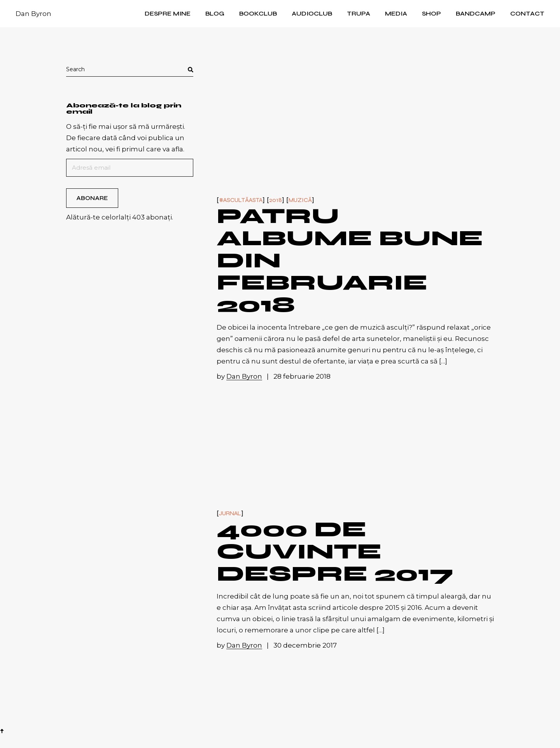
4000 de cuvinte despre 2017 (335, 551)
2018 (276, 200)
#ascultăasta (241, 200)
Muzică (300, 200)
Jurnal (230, 514)
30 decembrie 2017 (305, 645)
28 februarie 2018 (302, 376)
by (240, 376)
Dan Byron (33, 14)
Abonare (92, 198)
